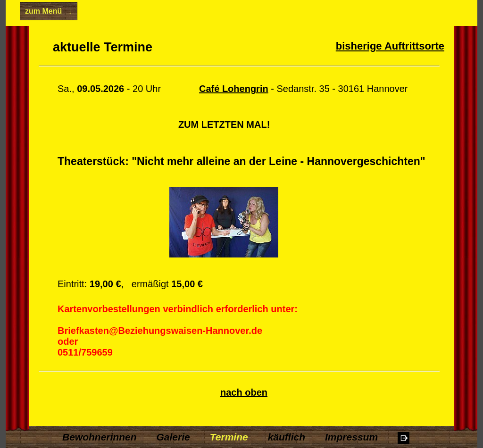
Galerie (173, 437)
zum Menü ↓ (49, 11)
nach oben (244, 392)
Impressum (351, 437)
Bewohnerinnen (100, 437)
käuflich (287, 437)
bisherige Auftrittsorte (390, 46)
